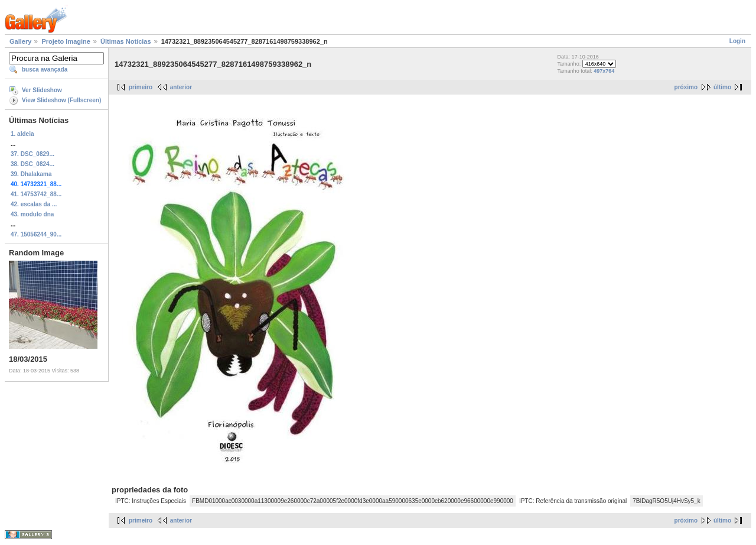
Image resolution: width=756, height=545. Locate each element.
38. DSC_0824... (32, 164)
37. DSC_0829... (32, 154)
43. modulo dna (32, 214)
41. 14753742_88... (36, 194)
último (722, 87)
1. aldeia (22, 134)
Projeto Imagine (66, 41)
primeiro (141, 87)
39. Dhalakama (31, 174)
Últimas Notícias (126, 41)
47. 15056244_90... (36, 234)
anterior (181, 87)
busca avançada (45, 69)
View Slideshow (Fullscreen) (61, 100)
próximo (686, 87)
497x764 (604, 71)
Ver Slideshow (42, 90)
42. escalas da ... (34, 204)
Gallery (20, 41)
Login (737, 41)
